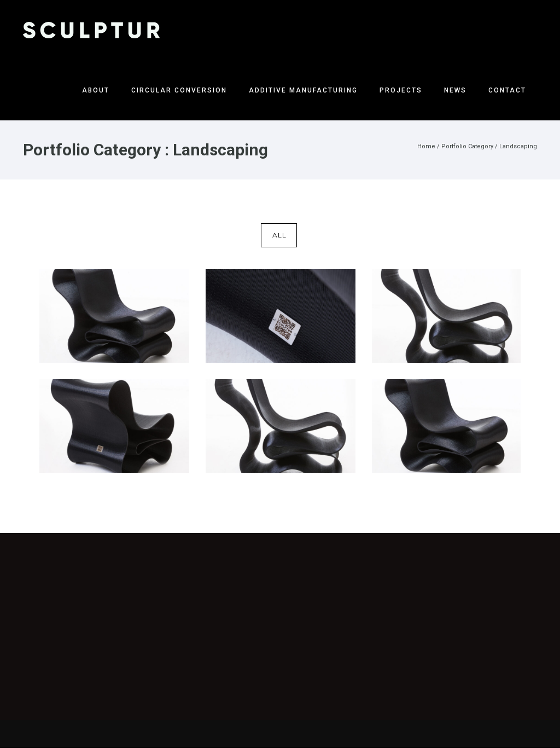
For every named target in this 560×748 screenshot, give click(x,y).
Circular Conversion (179, 90)
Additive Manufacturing (303, 90)
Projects (401, 90)
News (455, 90)
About (96, 90)
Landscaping (518, 146)
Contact (507, 90)
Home (426, 146)
